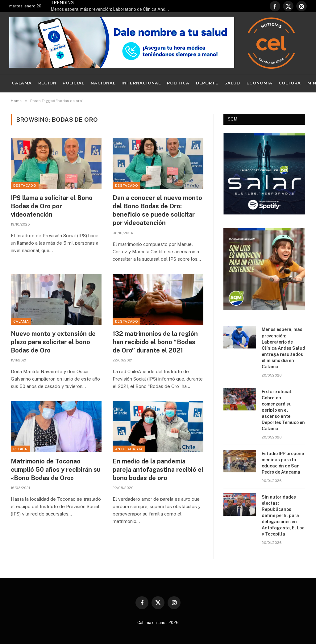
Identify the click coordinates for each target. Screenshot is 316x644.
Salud (232, 83)
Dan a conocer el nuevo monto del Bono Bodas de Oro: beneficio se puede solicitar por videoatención (157, 210)
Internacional (141, 83)
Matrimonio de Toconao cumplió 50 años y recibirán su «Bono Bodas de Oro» (56, 470)
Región (47, 83)
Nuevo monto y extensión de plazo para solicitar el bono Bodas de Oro (53, 342)
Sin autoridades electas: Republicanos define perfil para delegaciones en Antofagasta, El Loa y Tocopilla (283, 516)
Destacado (25, 185)
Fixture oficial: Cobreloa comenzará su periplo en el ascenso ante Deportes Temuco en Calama (283, 410)
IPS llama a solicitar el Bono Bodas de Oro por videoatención (52, 206)
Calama (22, 83)
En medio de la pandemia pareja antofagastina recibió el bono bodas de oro (158, 470)
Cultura (290, 83)
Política (178, 83)
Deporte (207, 83)
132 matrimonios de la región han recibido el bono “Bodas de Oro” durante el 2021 (155, 342)
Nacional (103, 83)
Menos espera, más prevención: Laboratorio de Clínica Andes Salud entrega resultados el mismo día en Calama (112, 9)
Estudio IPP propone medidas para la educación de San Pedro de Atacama (283, 463)
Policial (73, 83)
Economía (260, 83)
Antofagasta (129, 449)
